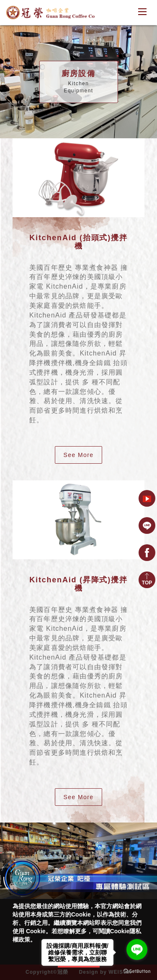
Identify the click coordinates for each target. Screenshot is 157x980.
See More (79, 455)
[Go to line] (137, 950)
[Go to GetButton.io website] (137, 971)
